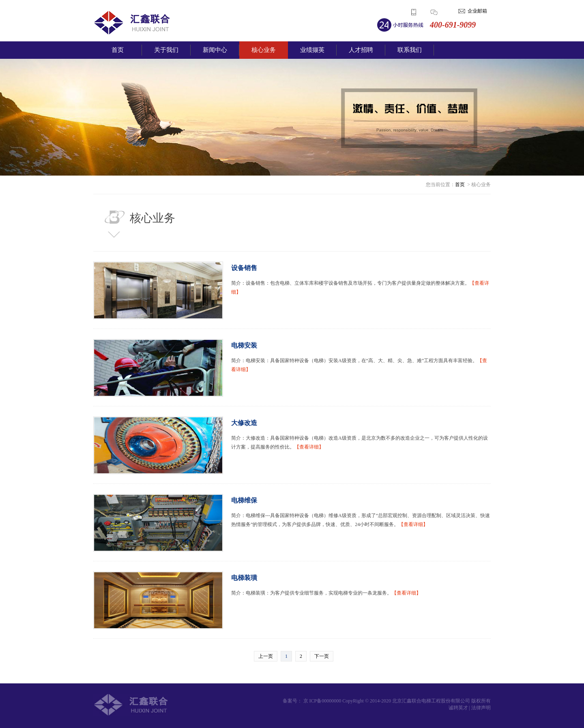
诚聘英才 (458, 708)
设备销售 (244, 268)
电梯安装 (244, 345)
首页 (118, 50)
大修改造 (244, 423)
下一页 (322, 656)
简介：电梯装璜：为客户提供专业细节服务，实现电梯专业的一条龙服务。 (326, 593)
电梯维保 (244, 500)
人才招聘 (361, 50)
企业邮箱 (477, 11)
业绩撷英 (312, 50)
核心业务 (264, 50)
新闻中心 (215, 50)
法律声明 (481, 708)
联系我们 (410, 50)
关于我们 (166, 50)
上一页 (266, 656)
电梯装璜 (244, 578)
